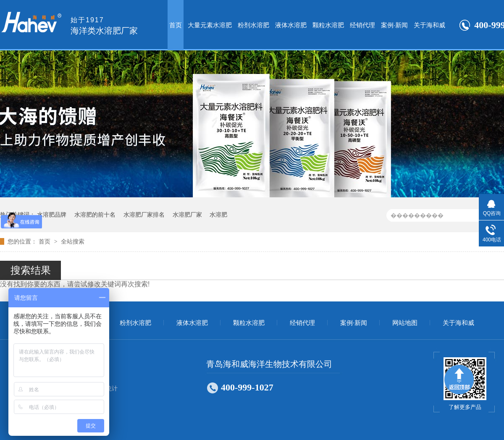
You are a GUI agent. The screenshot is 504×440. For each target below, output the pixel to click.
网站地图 (405, 323)
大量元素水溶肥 (210, 25)
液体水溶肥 (291, 25)
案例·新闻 (394, 25)
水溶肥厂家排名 (144, 215)
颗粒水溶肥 (328, 25)
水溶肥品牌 (52, 215)
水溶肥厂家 (187, 215)
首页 (176, 25)
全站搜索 (73, 241)
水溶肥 (218, 215)
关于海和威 (429, 25)
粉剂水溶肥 (253, 25)
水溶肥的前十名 (95, 215)
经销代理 (362, 25)
